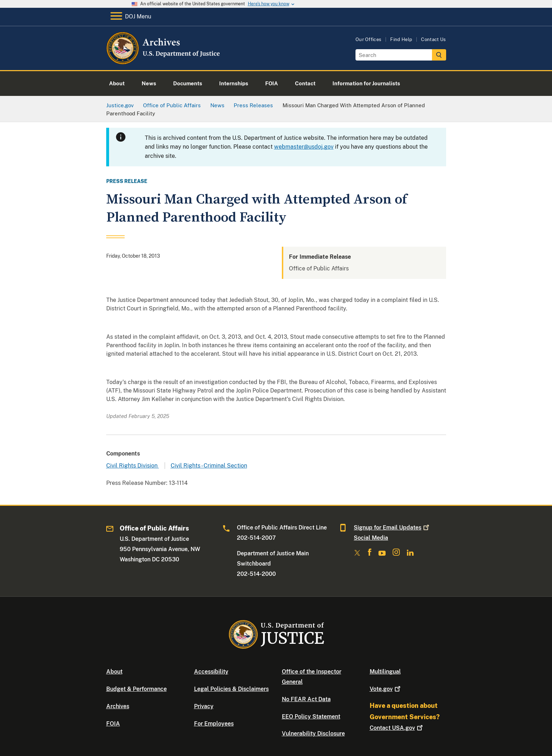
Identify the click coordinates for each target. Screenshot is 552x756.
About (114, 672)
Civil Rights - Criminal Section (209, 466)
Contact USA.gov (397, 728)
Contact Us (433, 39)
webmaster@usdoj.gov (304, 147)
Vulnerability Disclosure (313, 734)
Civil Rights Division (133, 466)
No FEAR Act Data (306, 699)
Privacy (204, 706)
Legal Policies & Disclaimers (231, 689)
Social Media (371, 538)
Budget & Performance (136, 689)
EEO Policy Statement (311, 717)
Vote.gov (386, 689)
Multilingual (385, 672)
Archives (118, 706)
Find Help (401, 39)
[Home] (164, 62)
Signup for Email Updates (392, 528)
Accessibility (211, 672)
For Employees (214, 724)
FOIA (113, 724)
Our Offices (369, 39)
